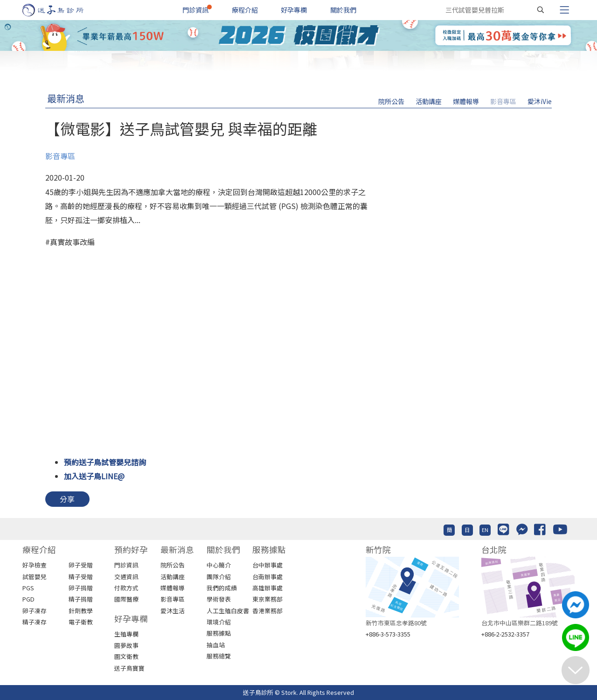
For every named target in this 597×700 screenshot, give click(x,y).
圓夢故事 (126, 645)
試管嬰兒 (35, 577)
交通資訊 (126, 577)
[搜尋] (541, 10)
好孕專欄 (294, 10)
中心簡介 (219, 565)
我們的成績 (222, 588)
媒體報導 (466, 101)
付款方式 (126, 588)
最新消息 (66, 98)
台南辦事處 (267, 577)
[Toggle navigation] (564, 10)
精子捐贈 (81, 599)
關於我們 (343, 10)
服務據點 (219, 633)
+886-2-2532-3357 (505, 634)
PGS (28, 588)
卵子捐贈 (81, 588)
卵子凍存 (35, 611)
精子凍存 (35, 622)
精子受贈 (81, 577)
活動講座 (429, 101)
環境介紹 (219, 622)
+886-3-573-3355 (388, 634)
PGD (28, 599)
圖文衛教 (126, 656)
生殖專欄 (126, 634)
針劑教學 (81, 611)
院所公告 (391, 101)
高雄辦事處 (267, 588)
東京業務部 (267, 599)
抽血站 (216, 645)
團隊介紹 (219, 577)
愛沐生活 (173, 611)
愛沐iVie (540, 101)
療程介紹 (245, 10)
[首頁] (62, 10)
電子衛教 (81, 622)
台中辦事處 (267, 565)
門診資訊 (195, 10)
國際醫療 (126, 599)
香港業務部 (267, 611)
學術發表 (219, 599)
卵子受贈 (81, 565)
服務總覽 (219, 656)
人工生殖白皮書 (228, 611)
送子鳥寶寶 (129, 668)
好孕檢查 (35, 565)
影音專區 (503, 101)
